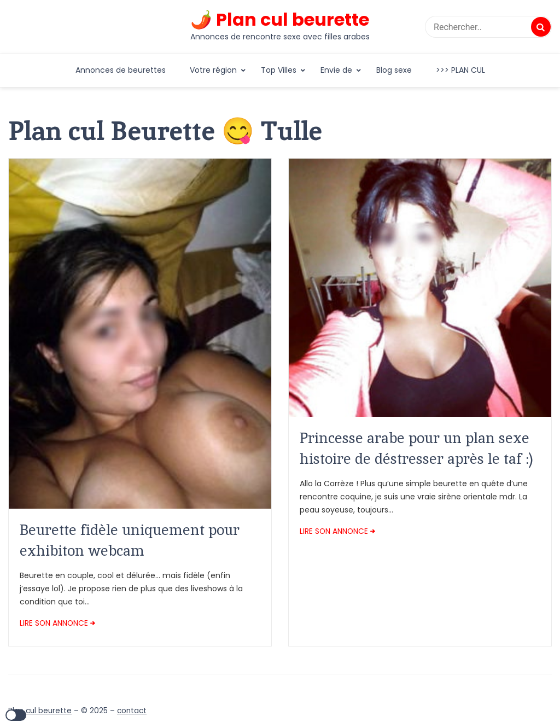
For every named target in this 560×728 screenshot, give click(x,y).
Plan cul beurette (40, 711)
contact (132, 711)
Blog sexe (394, 70)
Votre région (213, 70)
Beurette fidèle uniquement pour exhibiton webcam (130, 540)
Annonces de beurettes (121, 70)
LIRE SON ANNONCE (54, 623)
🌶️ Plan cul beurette (280, 20)
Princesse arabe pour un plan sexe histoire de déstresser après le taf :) (416, 448)
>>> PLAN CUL (460, 70)
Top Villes (279, 70)
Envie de (336, 70)
